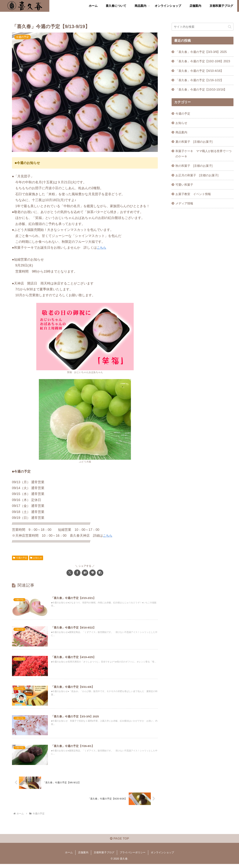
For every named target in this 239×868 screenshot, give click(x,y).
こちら (102, 248)
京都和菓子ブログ (104, 857)
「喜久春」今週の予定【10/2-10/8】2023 (203, 61)
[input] (203, 27)
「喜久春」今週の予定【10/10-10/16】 (201, 89)
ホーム (69, 857)
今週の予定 (20, 558)
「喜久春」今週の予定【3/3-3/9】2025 (201, 52)
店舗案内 (83, 857)
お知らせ (36, 558)
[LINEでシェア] (93, 573)
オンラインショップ (162, 857)
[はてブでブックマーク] (85, 573)
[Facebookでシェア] (77, 573)
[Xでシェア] (70, 573)
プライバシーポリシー (133, 857)
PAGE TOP (119, 843)
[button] (100, 573)
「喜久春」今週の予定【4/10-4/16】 (199, 71)
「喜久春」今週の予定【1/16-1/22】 (199, 80)
